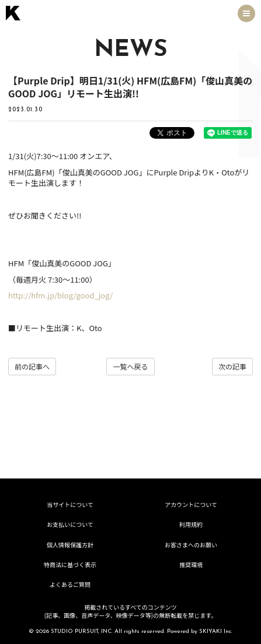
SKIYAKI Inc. (216, 631)
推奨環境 (191, 564)
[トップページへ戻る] (13, 13)
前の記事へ (32, 366)
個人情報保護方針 (70, 545)
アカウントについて (191, 504)
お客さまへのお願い (191, 545)
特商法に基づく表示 (70, 564)
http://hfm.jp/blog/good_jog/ (60, 295)
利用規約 (191, 524)
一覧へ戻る (130, 366)
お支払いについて (70, 524)
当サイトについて (70, 504)
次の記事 (232, 366)
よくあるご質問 (70, 584)
